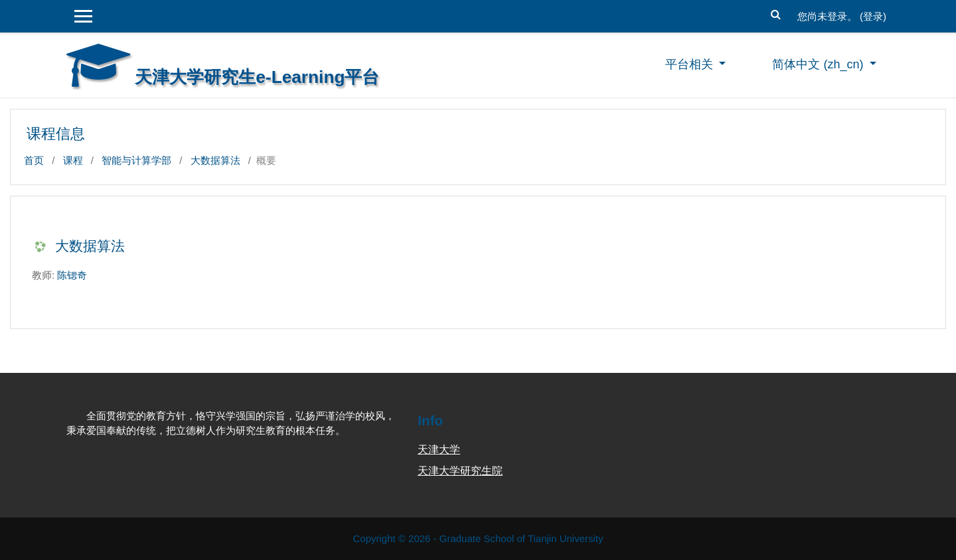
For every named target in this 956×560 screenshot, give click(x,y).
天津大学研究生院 (460, 471)
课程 (73, 160)
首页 (34, 160)
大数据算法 (215, 160)
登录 (873, 16)
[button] (776, 13)
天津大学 (439, 450)
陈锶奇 (72, 275)
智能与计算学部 (136, 160)
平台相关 (691, 64)
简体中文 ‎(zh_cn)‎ (819, 64)
